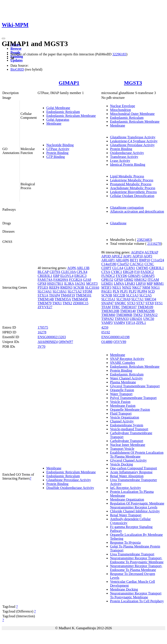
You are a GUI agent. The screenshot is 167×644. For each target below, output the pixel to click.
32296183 (119, 54)
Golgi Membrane (58, 108)
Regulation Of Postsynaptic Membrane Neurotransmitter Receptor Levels (137, 505)
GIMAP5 (148, 276)
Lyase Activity (120, 161)
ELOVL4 (67, 276)
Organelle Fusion (122, 390)
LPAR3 (130, 284)
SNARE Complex (123, 363)
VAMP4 (119, 323)
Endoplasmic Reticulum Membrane (71, 116)
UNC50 (149, 319)
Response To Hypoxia (125, 542)
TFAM (106, 307)
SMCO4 (150, 299)
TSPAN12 (150, 315)
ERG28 (128, 272)
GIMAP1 (69, 83)
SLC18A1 (60, 291)
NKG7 (137, 287)
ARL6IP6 (122, 260)
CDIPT (106, 268)
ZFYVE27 (45, 307)
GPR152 (107, 280)
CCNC (149, 264)
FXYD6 (121, 276)
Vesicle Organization (124, 417)
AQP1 (127, 256)
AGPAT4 (137, 252)
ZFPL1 (141, 323)
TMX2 (67, 303)
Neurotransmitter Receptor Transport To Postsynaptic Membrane (136, 595)
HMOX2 (141, 280)
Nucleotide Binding (60, 145)
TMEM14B (46, 299)
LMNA (119, 284)
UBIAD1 (136, 319)
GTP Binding (56, 157)
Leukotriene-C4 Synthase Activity (134, 141)
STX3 (131, 303)
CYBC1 (117, 272)
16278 (42, 332)
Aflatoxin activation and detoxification (137, 211)
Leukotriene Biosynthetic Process (133, 192)
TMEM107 (129, 307)
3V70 (42, 347)
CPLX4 (82, 272)
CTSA (106, 272)
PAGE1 (107, 291)
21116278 (154, 244)
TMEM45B (80, 299)
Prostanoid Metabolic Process (131, 184)
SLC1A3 (132, 295)
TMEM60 (108, 315)
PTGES (43, 287)
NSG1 (155, 287)
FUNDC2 (108, 276)
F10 (137, 272)
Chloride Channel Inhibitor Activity (135, 511)
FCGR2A (75, 280)
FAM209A (61, 280)
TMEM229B (146, 311)
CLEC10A (68, 272)
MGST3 (133, 83)
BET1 (134, 260)
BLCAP (43, 272)
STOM (87, 291)
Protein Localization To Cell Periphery (137, 601)
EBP (56, 276)
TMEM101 (84, 295)
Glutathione (118, 223)
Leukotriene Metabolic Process (132, 180)
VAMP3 (107, 323)
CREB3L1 (45, 276)
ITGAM (153, 280)
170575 (43, 327)
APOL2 (117, 256)
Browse (16, 49)
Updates (17, 60)
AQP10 (138, 256)
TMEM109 (145, 307)
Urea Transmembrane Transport (132, 554)
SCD (151, 291)
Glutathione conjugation (127, 208)
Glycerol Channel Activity (128, 460)
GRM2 (129, 280)
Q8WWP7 (66, 342)
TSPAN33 (122, 319)
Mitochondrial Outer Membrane (132, 114)
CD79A (55, 272)
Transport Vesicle (122, 449)
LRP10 (141, 284)
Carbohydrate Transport (127, 441)
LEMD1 (107, 284)
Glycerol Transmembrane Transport (135, 386)
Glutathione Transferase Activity (133, 137)
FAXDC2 (147, 272)
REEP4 (54, 287)
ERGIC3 (80, 276)
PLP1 (124, 291)
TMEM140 (128, 311)
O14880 (107, 342)
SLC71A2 (75, 291)
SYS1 (159, 303)
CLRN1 (130, 268)
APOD (106, 256)
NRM (146, 287)
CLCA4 (118, 268)
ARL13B (83, 268)
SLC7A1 (138, 299)
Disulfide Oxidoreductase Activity (70, 488)
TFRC (116, 307)
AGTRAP (151, 252)
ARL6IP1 (108, 260)
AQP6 (72, 268)
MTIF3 (106, 287)
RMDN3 (66, 287)
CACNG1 (137, 264)
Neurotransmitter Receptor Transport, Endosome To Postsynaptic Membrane (137, 560)
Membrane (54, 123)
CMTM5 (142, 268)
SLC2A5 (146, 295)
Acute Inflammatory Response (131, 472)
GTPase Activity (58, 149)
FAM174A (45, 280)
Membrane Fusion (123, 406)
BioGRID (17, 69)
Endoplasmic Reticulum (63, 112)
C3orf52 (123, 264)
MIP (150, 284)
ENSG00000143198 (115, 337)
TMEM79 (45, 303)
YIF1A (130, 323)
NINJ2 (127, 287)
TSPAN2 (108, 319)
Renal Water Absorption (127, 476)
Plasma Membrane (123, 382)
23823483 (144, 240)
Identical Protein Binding (128, 165)
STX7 (140, 303)
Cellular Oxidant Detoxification (132, 196)
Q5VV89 (120, 342)
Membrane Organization (127, 499)
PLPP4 (142, 291)
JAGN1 (80, 284)
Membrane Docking (124, 589)
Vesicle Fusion (120, 402)
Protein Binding (57, 153)
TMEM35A (63, 299)
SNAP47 (108, 303)
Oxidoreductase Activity (127, 153)
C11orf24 (158, 260)
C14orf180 (109, 264)
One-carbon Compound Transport (134, 468)
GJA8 (87, 280)
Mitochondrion (120, 110)
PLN (116, 291)
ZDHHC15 (81, 303)
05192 (106, 332)
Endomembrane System (127, 425)
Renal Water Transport (126, 515)
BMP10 (145, 260)
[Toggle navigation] (3, 38)
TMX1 (57, 303)
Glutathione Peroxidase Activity (132, 145)
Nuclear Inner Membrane (128, 445)
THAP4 (55, 295)
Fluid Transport (121, 413)
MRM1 (159, 284)
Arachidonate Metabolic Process (133, 188)
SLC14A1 (45, 291)
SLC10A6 (92, 287)
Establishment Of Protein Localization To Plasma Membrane (137, 454)
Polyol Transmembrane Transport (133, 398)
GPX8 (42, 284)
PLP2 (133, 291)
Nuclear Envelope (123, 106)
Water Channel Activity (126, 378)
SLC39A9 (123, 299)
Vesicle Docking (121, 464)
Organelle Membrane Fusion (130, 410)
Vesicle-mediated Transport (129, 429)
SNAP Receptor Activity (127, 359)
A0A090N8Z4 (48, 342)
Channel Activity (122, 421)
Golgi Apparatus (58, 120)
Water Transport (121, 394)
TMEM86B (124, 315)
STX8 (150, 303)
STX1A (43, 295)
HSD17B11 (55, 284)
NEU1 (117, 287)
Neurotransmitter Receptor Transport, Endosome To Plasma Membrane (136, 568)
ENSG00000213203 (52, 337)
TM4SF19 (68, 295)
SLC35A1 (108, 299)
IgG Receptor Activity (125, 488)
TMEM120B (110, 311)
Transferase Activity (124, 157)
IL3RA (69, 284)
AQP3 (148, 256)
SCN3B (79, 287)
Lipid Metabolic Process (127, 176)
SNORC (120, 303)
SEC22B (119, 295)
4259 (105, 327)
